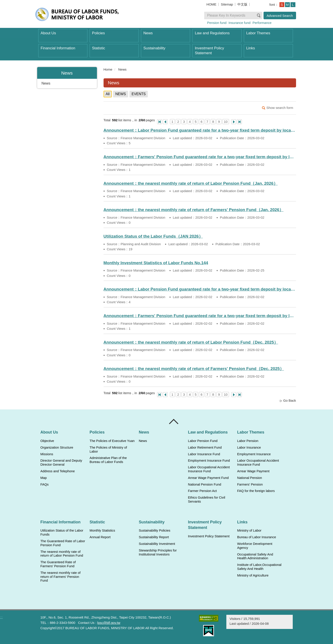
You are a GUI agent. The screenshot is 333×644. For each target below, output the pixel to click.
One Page (160, 122)
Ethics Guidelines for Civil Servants (206, 499)
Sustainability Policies (155, 530)
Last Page (239, 122)
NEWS (121, 94)
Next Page (234, 122)
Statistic (99, 48)
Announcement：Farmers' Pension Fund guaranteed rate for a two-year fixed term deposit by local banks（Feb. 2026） (200, 316)
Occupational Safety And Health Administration (255, 556)
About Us (48, 33)
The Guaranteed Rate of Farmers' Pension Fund (58, 564)
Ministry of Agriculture (253, 575)
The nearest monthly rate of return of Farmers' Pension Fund (61, 577)
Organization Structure (57, 447)
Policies (98, 33)
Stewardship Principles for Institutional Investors (158, 552)
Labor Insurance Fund (204, 454)
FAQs (45, 484)
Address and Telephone (58, 471)
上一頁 (165, 122)
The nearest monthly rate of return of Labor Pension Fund (62, 554)
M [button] (287, 5)
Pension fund (217, 23)
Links (251, 48)
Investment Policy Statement (209, 51)
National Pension (250, 478)
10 (226, 122)
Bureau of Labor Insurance (257, 537)
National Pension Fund (204, 484)
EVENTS (139, 94)
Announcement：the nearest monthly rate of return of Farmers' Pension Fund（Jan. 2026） (194, 210)
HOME (211, 4)
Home (108, 69)
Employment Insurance (254, 454)
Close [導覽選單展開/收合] (174, 422)
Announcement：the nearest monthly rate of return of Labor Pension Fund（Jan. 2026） (191, 183)
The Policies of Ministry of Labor (108, 449)
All (108, 94)
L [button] (293, 5)
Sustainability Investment (157, 544)
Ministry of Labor (249, 530)
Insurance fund (240, 23)
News (148, 33)
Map (44, 478)
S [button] (282, 5)
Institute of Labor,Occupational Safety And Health (259, 567)
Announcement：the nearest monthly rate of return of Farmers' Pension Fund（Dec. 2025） (194, 369)
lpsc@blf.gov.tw (109, 623)
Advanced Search (280, 16)
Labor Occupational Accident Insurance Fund (209, 469)
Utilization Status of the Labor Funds (62, 532)
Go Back (290, 400)
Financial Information (58, 48)
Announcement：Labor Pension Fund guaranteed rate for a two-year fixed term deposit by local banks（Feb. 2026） (200, 289)
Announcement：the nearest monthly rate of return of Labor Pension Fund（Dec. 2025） (191, 342)
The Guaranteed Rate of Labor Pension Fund (63, 543)
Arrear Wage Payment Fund (208, 478)
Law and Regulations (212, 33)
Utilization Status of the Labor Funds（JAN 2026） (153, 236)
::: (102, 69)
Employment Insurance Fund (209, 461)
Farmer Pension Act (202, 491)
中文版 (242, 4)
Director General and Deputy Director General (61, 463)
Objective (47, 441)
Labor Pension (248, 441)
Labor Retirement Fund (205, 447)
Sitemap (227, 4)
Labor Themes (258, 33)
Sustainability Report (154, 537)
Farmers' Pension (250, 484)
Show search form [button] (280, 108)
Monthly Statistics (102, 530)
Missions (47, 454)
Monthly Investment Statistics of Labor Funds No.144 (156, 263)
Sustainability (154, 48)
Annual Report (100, 537)
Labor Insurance (249, 447)
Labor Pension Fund (203, 441)
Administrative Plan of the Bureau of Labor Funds (108, 460)
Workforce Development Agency (255, 546)
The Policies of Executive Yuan (112, 441)
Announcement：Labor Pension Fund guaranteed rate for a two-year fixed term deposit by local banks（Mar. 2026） (200, 130)
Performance (262, 23)
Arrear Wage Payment (253, 471)
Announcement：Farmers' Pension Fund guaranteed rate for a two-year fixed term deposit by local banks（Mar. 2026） (200, 157)
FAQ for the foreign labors (256, 491)
